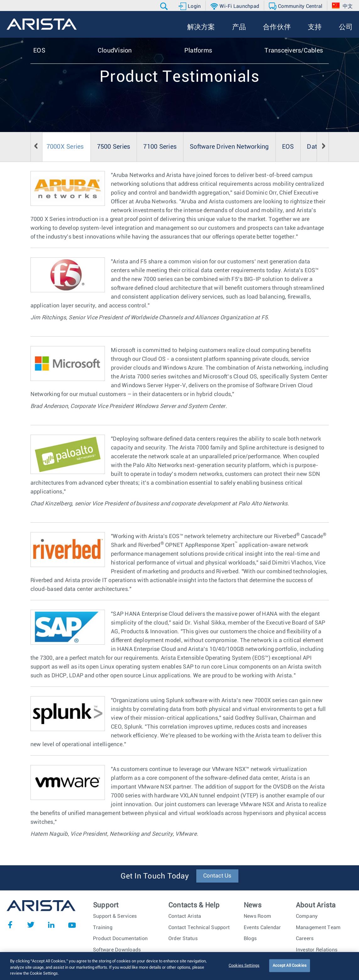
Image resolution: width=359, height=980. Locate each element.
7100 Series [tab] (160, 147)
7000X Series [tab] (65, 147)
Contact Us (217, 876)
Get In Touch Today (155, 876)
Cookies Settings (244, 969)
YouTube (72, 925)
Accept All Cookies (290, 969)
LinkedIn (51, 925)
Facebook (10, 925)
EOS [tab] (288, 147)
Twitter (31, 925)
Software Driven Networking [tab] (229, 147)
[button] (165, 6)
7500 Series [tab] (114, 147)
